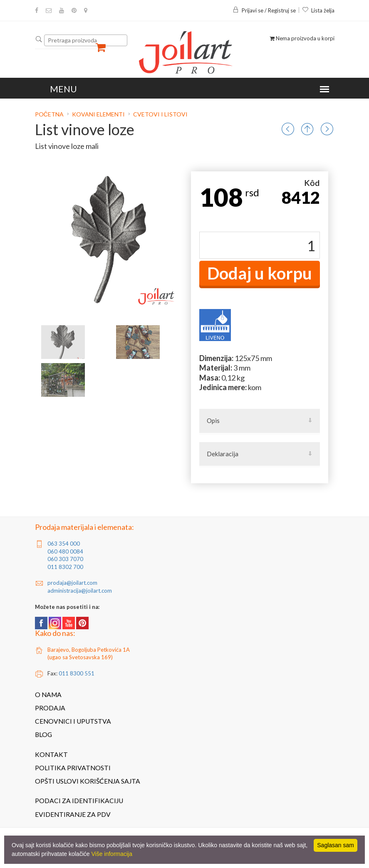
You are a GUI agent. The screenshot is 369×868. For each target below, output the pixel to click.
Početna (50, 114)
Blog (43, 734)
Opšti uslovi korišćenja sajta (88, 781)
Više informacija (112, 854)
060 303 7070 (65, 559)
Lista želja (318, 10)
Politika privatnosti (73, 768)
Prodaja (50, 708)
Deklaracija (223, 454)
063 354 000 (64, 544)
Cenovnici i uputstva (73, 721)
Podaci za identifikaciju (79, 801)
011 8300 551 (77, 673)
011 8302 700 (65, 567)
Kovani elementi (98, 114)
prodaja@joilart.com (72, 583)
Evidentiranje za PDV (73, 814)
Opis (213, 420)
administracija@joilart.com (80, 591)
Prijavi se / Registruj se (264, 10)
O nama (48, 695)
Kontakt (51, 754)
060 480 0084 (65, 551)
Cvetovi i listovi (160, 114)
